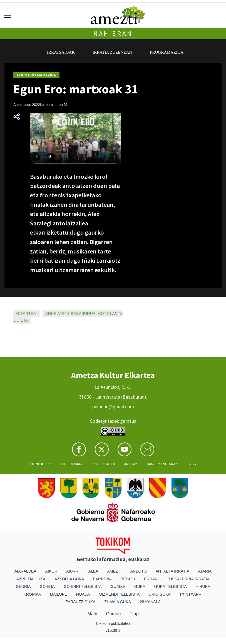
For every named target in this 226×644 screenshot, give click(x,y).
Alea (93, 571)
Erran (151, 579)
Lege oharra (72, 464)
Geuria (23, 586)
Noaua (83, 594)
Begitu (128, 579)
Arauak (131, 464)
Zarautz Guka (80, 602)
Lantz (116, 314)
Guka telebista (171, 586)
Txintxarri (191, 594)
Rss (193, 464)
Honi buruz (41, 464)
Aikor (51, 571)
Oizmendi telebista (119, 594)
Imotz (103, 314)
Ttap (134, 614)
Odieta (21, 320)
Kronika (32, 594)
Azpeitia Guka (31, 579)
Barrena (102, 579)
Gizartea (26, 314)
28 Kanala (150, 602)
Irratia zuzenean (112, 52)
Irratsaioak (61, 52)
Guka (140, 586)
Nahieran (113, 33)
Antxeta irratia (172, 571)
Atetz (64, 314)
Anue (51, 314)
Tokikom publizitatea (113, 623)
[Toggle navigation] (8, 15)
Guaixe (118, 586)
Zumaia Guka (118, 602)
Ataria (205, 571)
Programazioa (167, 52)
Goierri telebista (83, 586)
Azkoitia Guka (69, 579)
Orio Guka (159, 594)
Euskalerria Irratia (188, 579)
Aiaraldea (25, 571)
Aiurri (73, 571)
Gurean (113, 614)
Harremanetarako (163, 464)
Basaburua (83, 314)
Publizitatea (104, 464)
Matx (92, 614)
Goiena (47, 586)
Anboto (139, 571)
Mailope (58, 594)
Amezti (114, 571)
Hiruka (203, 586)
